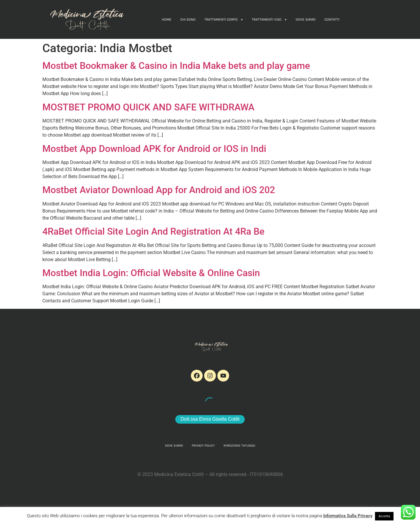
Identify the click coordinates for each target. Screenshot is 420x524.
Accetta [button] (384, 516)
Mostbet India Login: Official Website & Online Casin (151, 273)
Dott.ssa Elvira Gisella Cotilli (210, 419)
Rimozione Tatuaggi (239, 446)
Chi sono (188, 19)
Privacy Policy (203, 446)
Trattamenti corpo (224, 19)
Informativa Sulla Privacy (348, 516)
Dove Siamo (306, 19)
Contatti (332, 19)
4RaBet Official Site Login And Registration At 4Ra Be (153, 231)
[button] (224, 19)
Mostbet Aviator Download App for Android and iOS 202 (159, 190)
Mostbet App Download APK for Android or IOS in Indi (154, 149)
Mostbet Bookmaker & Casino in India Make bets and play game (176, 66)
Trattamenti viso (269, 19)
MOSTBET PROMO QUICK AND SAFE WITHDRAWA (148, 107)
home (167, 19)
